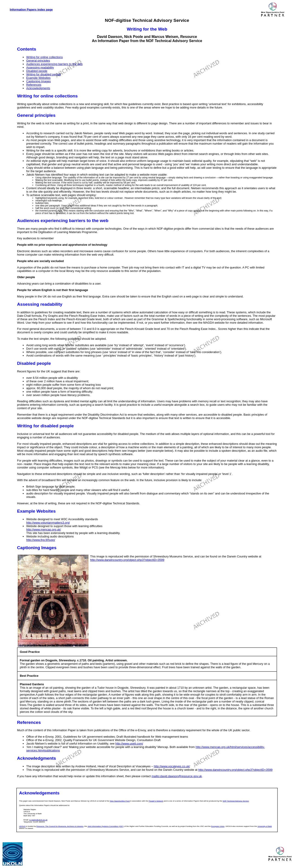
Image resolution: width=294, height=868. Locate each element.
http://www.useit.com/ (129, 744)
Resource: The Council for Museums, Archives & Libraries (60, 826)
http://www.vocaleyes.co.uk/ (172, 766)
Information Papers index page (31, 10)
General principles (38, 61)
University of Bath (265, 826)
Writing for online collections (44, 57)
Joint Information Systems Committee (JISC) (106, 826)
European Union (218, 826)
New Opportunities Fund (120, 801)
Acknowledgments (38, 88)
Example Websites (38, 78)
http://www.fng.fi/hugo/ (41, 540)
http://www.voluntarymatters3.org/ (48, 523)
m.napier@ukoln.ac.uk (38, 820)
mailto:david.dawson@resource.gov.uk (177, 776)
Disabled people (37, 71)
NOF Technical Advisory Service (236, 801)
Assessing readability (40, 67)
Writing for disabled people (44, 74)
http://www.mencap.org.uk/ (44, 530)
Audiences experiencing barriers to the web (54, 64)
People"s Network (156, 801)
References (34, 85)
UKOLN (22, 826)
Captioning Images (38, 81)
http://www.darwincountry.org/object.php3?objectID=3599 (127, 560)
